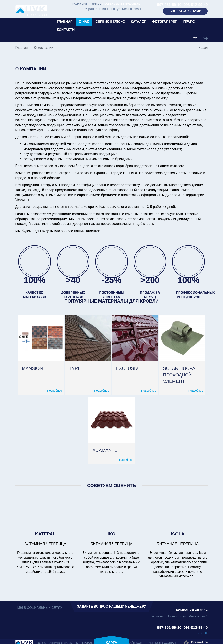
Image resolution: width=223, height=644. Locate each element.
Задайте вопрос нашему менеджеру (111, 606)
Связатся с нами (185, 11)
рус (195, 38)
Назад (203, 48)
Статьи (202, 633)
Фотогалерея (165, 22)
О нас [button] (84, 22)
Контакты (66, 30)
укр (206, 38)
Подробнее (55, 391)
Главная (65, 22)
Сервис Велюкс (110, 22)
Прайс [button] (189, 22)
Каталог (138, 22)
